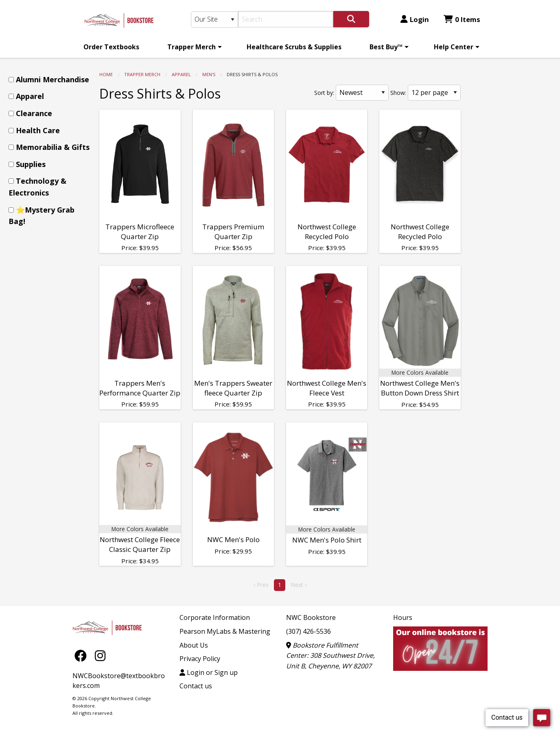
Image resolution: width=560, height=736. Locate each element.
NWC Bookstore (311, 617)
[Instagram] (100, 655)
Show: (398, 93)
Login (415, 19)
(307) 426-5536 (308, 631)
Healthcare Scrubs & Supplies (294, 47)
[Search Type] (214, 20)
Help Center (454, 47)
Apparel (181, 74)
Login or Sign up (209, 672)
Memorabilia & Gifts (53, 147)
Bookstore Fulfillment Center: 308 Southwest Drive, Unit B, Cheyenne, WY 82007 (330, 656)
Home (106, 74)
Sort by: (324, 93)
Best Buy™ (386, 47)
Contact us (196, 686)
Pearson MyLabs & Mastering (225, 631)
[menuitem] (111, 47)
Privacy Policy (200, 659)
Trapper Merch (191, 47)
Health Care (38, 130)
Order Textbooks (111, 47)
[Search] (286, 19)
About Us (194, 645)
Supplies (31, 164)
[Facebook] (83, 655)
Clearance (34, 113)
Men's (209, 74)
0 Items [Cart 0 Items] (462, 19)
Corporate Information (215, 617)
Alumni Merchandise (52, 79)
